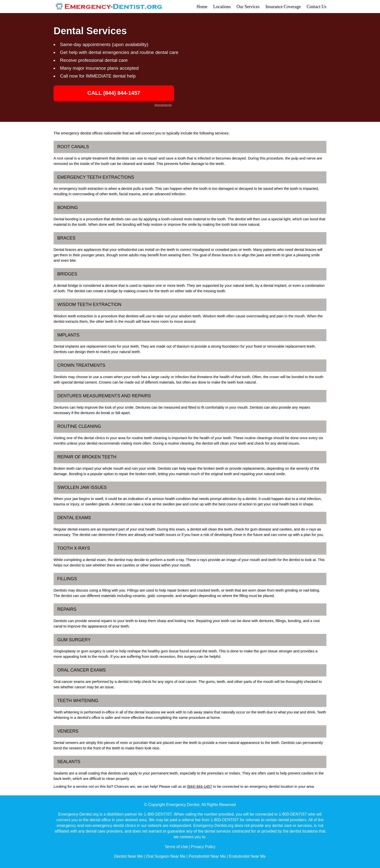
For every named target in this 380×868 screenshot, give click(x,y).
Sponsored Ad (163, 105)
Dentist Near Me (129, 856)
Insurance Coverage (283, 7)
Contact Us (317, 7)
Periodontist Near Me (207, 856)
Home (202, 7)
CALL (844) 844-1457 (114, 93)
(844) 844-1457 (199, 786)
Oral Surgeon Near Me (166, 856)
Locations (222, 7)
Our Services (248, 7)
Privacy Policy (203, 847)
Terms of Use (176, 847)
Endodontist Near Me (247, 856)
